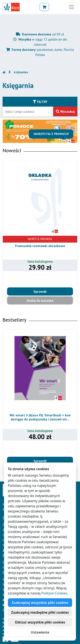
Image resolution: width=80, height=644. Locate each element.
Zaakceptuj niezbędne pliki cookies (40, 612)
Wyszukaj (65, 111)
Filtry (40, 102)
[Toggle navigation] (71, 7)
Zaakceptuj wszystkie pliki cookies (40, 603)
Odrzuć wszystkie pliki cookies (40, 622)
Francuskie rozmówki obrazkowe (40, 246)
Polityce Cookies (54, 593)
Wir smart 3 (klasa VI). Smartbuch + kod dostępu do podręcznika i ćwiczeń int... (40, 417)
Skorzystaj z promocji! (52, 134)
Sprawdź (40, 291)
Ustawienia (40, 632)
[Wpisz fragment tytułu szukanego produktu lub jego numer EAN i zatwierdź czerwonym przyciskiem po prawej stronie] (28, 111)
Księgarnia (21, 72)
